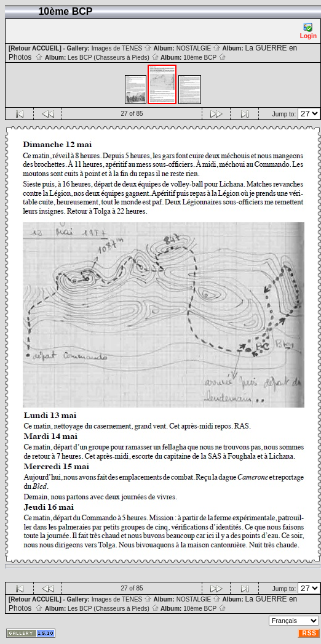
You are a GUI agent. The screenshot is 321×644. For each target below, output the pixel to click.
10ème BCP (205, 58)
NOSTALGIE (199, 48)
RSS (309, 633)
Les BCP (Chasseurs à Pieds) (113, 58)
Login (308, 31)
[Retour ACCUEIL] (35, 48)
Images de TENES (122, 48)
